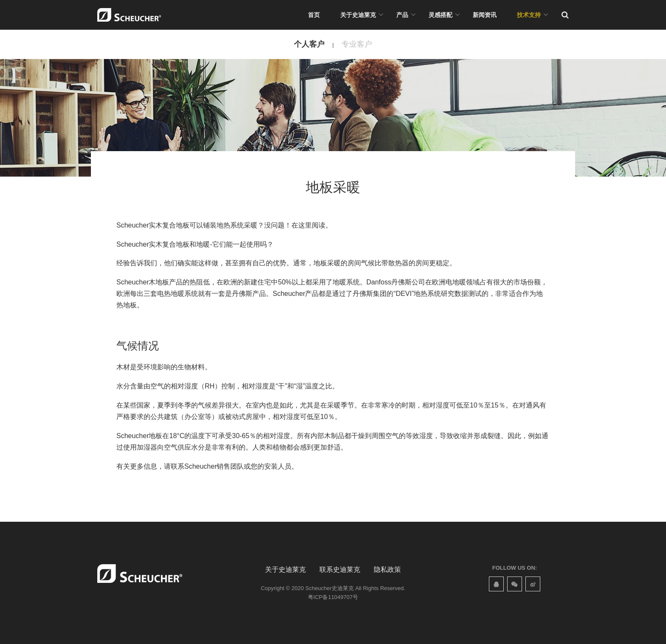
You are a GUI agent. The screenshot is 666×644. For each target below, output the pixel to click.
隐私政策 (387, 569)
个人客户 (309, 44)
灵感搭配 (440, 15)
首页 (314, 15)
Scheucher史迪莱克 (330, 588)
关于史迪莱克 (358, 15)
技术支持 (529, 15)
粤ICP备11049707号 (333, 597)
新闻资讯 (485, 15)
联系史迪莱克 (340, 569)
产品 (402, 15)
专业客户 (357, 44)
